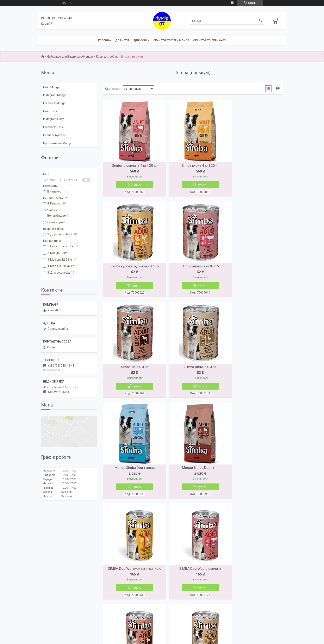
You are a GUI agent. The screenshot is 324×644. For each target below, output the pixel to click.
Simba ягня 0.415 (193, 267)
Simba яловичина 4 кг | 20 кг (132, 165)
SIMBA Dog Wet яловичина (132, 471)
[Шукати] (261, 21)
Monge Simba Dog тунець (132, 369)
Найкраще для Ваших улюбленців (70, 57)
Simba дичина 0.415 (254, 267)
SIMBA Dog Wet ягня (193, 471)
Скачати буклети (55, 135)
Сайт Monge (51, 87)
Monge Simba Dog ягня (193, 369)
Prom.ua (182, 636)
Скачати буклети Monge (171, 40)
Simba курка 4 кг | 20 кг (193, 165)
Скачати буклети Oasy (210, 40)
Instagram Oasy (54, 119)
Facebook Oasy (53, 127)
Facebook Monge (54, 103)
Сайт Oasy (50, 111)
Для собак (141, 40)
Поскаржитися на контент (151, 640)
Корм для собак (107, 57)
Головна (105, 40)
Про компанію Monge (57, 143)
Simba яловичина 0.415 (132, 267)
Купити (134, 185)
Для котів (122, 40)
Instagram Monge (55, 95)
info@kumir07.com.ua (62, 387)
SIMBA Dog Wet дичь (254, 471)
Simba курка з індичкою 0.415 (254, 165)
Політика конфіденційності (184, 640)
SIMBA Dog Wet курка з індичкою (254, 369)
